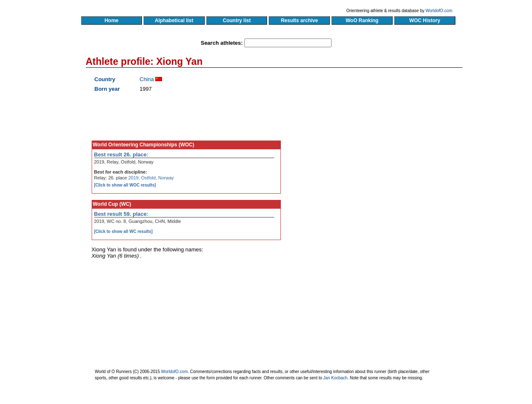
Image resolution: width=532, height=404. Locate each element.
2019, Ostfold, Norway (151, 178)
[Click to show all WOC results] (125, 185)
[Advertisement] (382, 153)
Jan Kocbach (335, 378)
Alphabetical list (174, 20)
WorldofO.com (439, 11)
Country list (237, 20)
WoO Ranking (362, 20)
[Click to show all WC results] (123, 231)
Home (112, 20)
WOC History (425, 20)
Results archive (299, 20)
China (147, 79)
